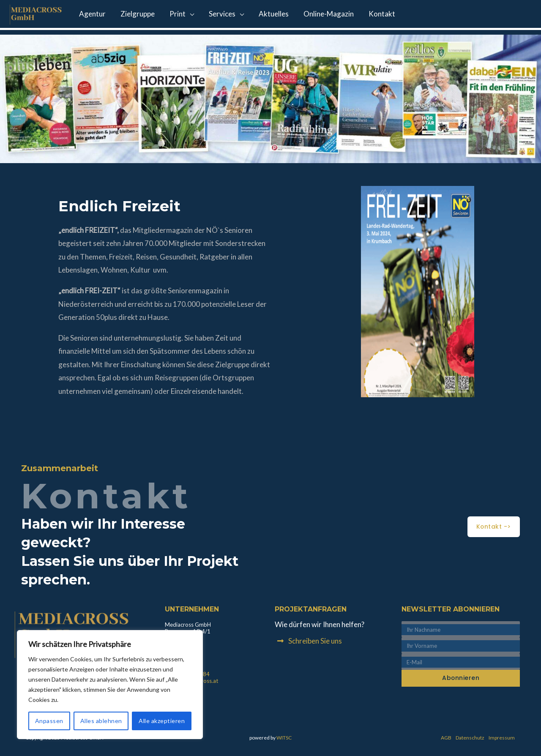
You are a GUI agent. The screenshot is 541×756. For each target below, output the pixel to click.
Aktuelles (264, 15)
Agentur (92, 15)
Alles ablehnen (101, 721)
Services (215, 15)
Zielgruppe (135, 15)
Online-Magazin (317, 15)
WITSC (284, 738)
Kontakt (368, 15)
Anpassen (49, 721)
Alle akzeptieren (162, 721)
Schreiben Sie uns (315, 641)
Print (172, 15)
